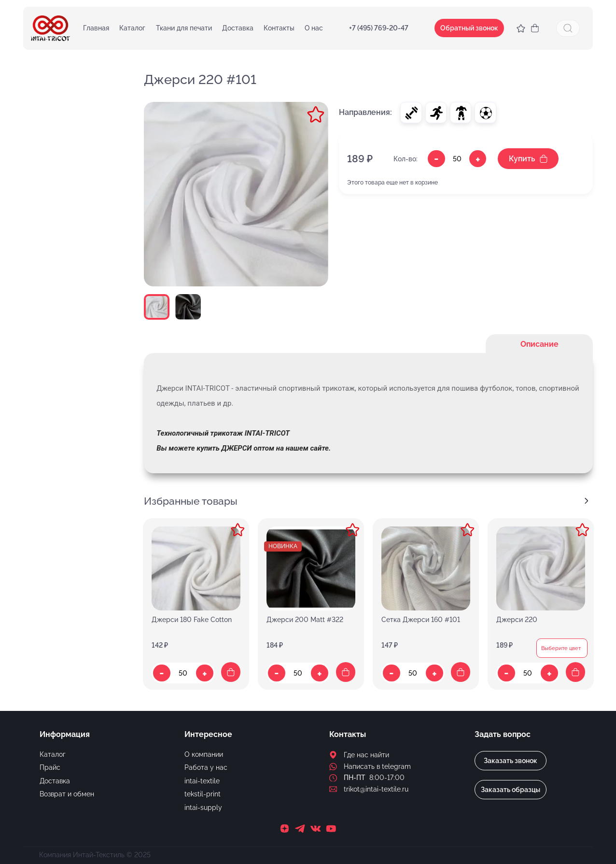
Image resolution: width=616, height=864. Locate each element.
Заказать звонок (511, 761)
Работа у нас (206, 767)
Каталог (132, 28)
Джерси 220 (517, 620)
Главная (96, 28)
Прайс (50, 767)
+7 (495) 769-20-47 (379, 28)
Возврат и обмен (67, 794)
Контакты (279, 28)
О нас (314, 28)
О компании (204, 754)
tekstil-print (203, 794)
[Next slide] (586, 501)
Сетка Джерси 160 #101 (421, 620)
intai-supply (203, 807)
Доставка (238, 28)
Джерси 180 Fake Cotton (192, 620)
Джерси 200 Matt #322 (305, 620)
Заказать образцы (511, 790)
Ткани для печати (184, 28)
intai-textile (202, 781)
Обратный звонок (469, 28)
